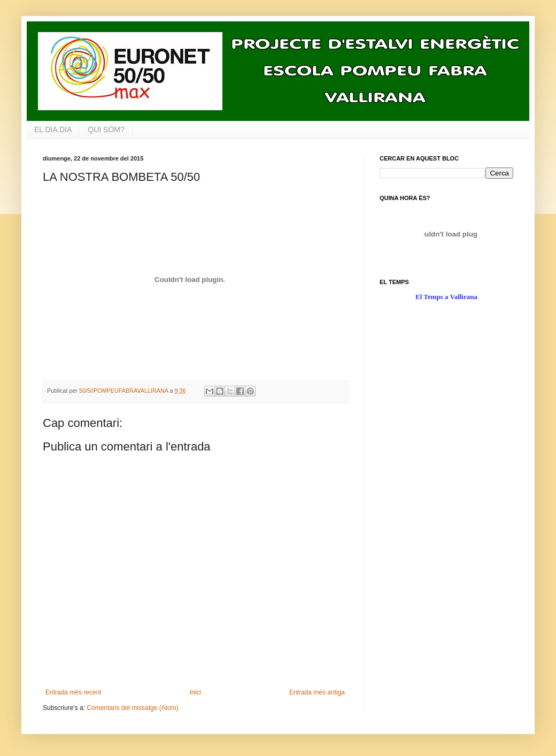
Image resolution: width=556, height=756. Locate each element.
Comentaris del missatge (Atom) (132, 708)
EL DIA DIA (53, 129)
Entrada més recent (74, 692)
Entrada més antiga (317, 692)
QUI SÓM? (106, 129)
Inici (195, 692)
